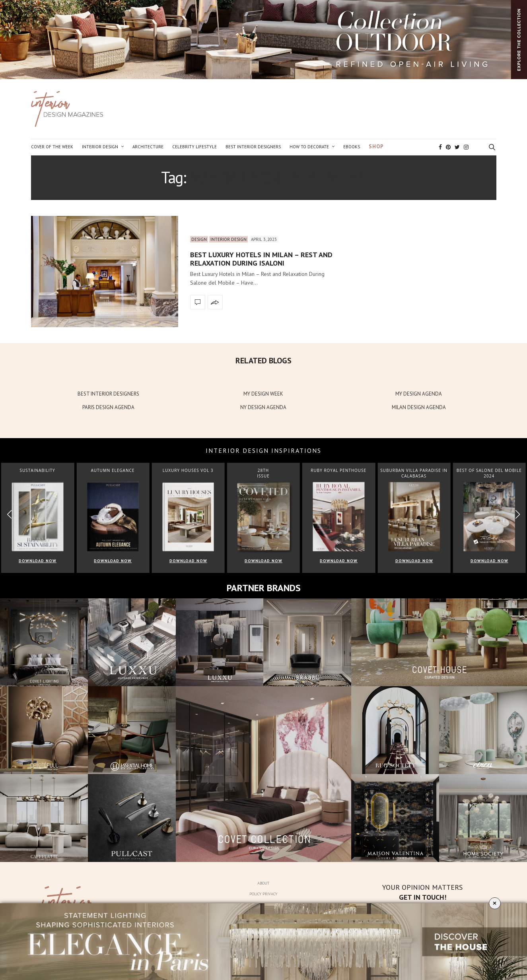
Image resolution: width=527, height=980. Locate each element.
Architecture (148, 147)
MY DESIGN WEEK (263, 394)
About (263, 883)
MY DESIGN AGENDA (419, 394)
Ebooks (352, 147)
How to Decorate (309, 147)
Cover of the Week (52, 147)
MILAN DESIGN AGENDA (419, 407)
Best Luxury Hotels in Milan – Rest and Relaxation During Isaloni (261, 259)
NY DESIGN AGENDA (263, 407)
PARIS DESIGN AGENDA (108, 407)
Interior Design (100, 147)
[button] (518, 514)
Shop (376, 147)
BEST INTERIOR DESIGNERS (108, 394)
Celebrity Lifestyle (194, 147)
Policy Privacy (263, 894)
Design (199, 239)
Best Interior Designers (253, 147)
